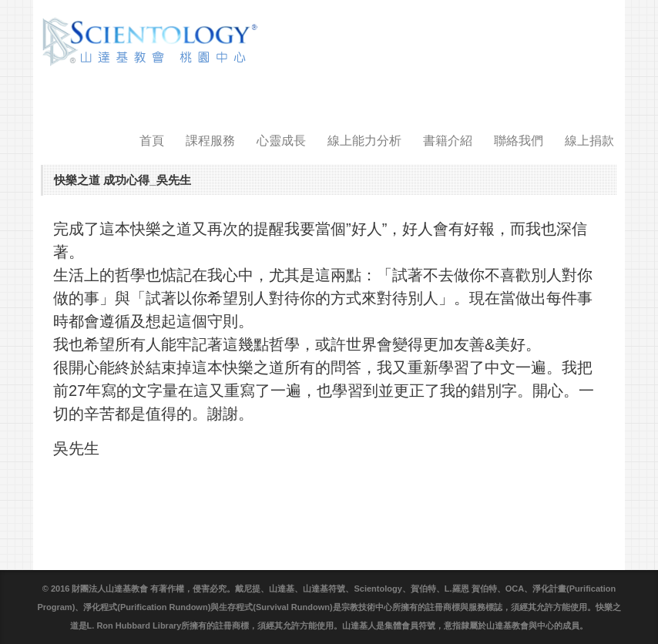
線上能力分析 (364, 141)
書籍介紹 (448, 141)
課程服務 (210, 141)
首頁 (152, 141)
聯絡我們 (519, 141)
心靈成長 (281, 141)
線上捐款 (589, 141)
